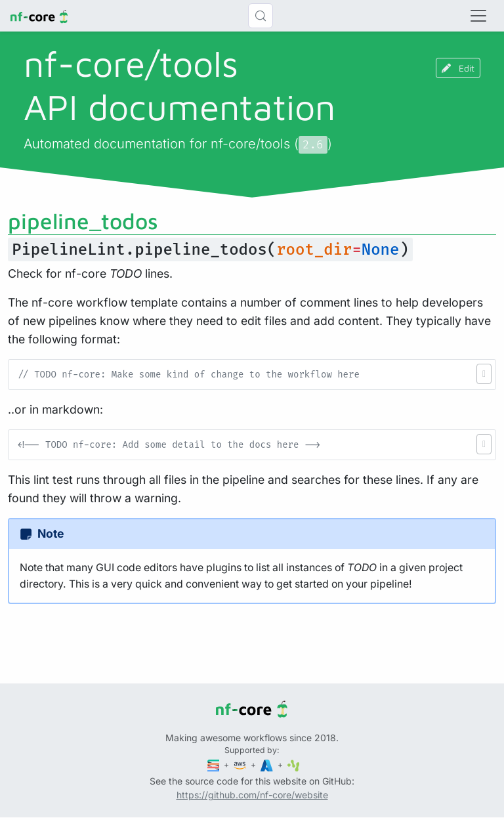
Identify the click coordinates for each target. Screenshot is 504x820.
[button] (484, 374)
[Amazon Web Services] (241, 765)
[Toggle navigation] (478, 16)
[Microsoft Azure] (268, 765)
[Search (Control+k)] (261, 16)
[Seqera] (215, 765)
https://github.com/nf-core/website (252, 795)
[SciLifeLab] (294, 765)
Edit (458, 68)
